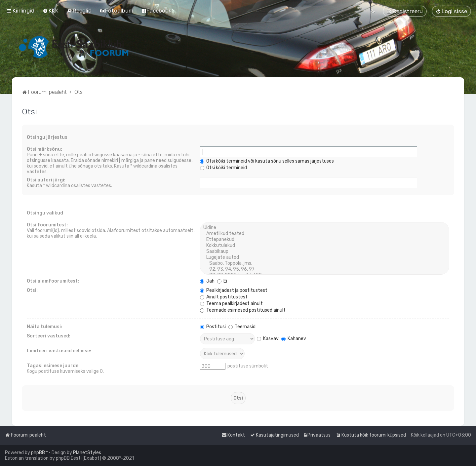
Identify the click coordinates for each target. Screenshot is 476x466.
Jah (207, 281)
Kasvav (268, 339)
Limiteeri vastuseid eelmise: (59, 351)
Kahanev (294, 339)
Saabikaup (325, 252)
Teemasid (242, 327)
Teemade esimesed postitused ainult (243, 310)
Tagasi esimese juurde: (53, 366)
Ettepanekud (325, 240)
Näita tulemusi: (44, 327)
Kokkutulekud (325, 246)
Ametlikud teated (325, 234)
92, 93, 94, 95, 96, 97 (325, 269)
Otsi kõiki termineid (223, 168)
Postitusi (213, 327)
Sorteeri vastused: (49, 336)
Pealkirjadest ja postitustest (234, 290)
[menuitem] (51, 11)
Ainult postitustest (224, 297)
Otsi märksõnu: (44, 149)
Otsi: (32, 290)
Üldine (325, 228)
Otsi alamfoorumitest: (53, 281)
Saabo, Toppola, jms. (325, 263)
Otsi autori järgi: (46, 180)
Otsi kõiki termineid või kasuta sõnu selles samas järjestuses (267, 161)
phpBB (38, 453)
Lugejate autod (325, 257)
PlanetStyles (87, 453)
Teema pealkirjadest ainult (231, 304)
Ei (222, 281)
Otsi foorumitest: (47, 225)
